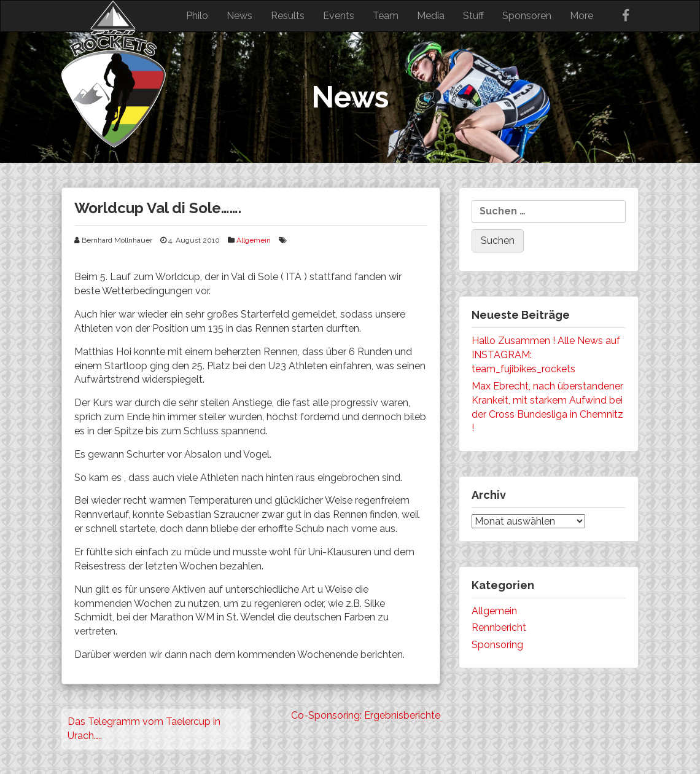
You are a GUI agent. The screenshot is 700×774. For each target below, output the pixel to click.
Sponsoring (497, 645)
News (239, 16)
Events (339, 16)
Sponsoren (527, 16)
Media (431, 16)
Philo (197, 16)
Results (288, 16)
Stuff (473, 16)
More (581, 16)
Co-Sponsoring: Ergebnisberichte (366, 715)
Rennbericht (499, 627)
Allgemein (254, 240)
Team (386, 16)
